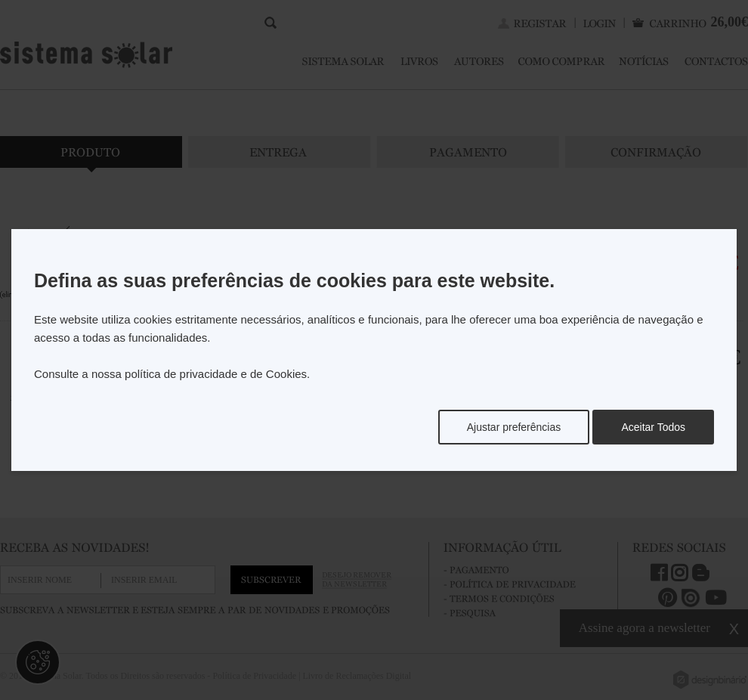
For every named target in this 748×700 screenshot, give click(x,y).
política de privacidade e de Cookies (216, 374)
